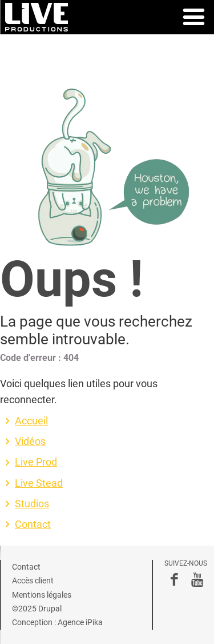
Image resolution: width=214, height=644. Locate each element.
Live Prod (36, 462)
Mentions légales (42, 595)
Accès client (33, 581)
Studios (32, 504)
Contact (33, 524)
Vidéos (30, 442)
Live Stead (39, 483)
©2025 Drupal (37, 609)
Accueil (31, 421)
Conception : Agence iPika (57, 622)
